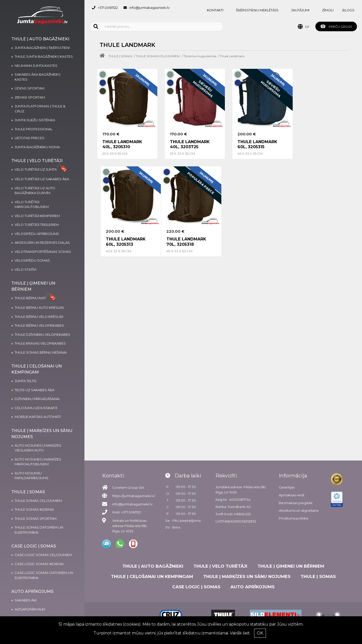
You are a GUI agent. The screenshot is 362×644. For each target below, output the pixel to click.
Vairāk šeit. (240, 633)
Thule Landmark (232, 56)
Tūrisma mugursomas (200, 56)
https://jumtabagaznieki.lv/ (134, 496)
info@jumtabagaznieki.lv (149, 8)
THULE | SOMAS (120, 56)
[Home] (103, 56)
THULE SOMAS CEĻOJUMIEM (158, 56)
